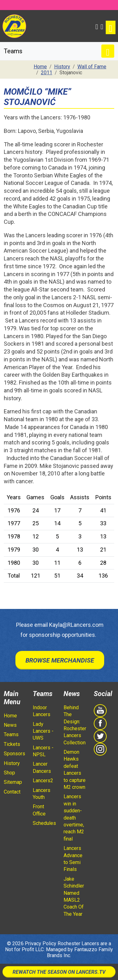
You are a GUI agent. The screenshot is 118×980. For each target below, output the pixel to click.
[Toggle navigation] (111, 27)
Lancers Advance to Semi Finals (73, 859)
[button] (97, 26)
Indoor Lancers (42, 711)
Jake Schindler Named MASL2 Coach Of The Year (74, 896)
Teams (11, 734)
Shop (9, 773)
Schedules (44, 823)
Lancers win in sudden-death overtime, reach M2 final (74, 818)
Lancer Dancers (42, 767)
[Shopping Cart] (102, 26)
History (12, 763)
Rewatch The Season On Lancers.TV (59, 972)
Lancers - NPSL (43, 751)
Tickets (12, 744)
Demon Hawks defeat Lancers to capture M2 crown (75, 770)
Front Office (39, 810)
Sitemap (13, 782)
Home (10, 716)
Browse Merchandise (60, 660)
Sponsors (14, 754)
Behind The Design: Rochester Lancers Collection (75, 725)
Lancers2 (43, 781)
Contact (12, 792)
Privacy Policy (41, 943)
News (10, 725)
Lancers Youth (42, 794)
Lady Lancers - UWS (43, 731)
